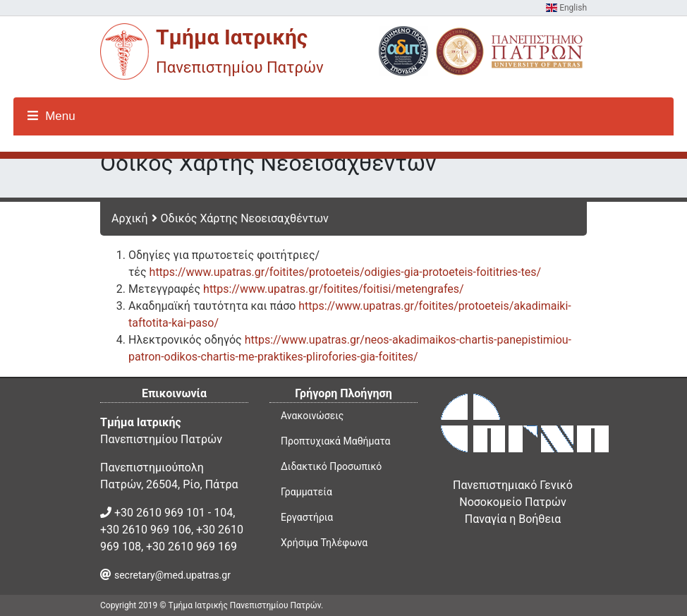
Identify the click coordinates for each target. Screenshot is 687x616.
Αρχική (130, 218)
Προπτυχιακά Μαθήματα (335, 441)
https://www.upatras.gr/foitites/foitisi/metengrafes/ (334, 289)
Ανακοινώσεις (312, 416)
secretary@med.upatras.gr (172, 575)
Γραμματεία (306, 492)
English (566, 8)
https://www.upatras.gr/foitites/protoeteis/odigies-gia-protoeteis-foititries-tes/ (345, 272)
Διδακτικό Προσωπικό (331, 466)
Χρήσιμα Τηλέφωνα (324, 543)
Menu (51, 116)
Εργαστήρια (307, 517)
